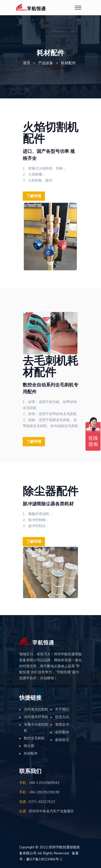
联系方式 (62, 717)
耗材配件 (31, 753)
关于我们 (62, 709)
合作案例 (62, 732)
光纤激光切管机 (36, 717)
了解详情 (34, 196)
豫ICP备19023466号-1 (44, 859)
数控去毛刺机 (34, 738)
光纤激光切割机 (36, 709)
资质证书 (62, 725)
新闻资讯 (62, 740)
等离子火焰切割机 (36, 728)
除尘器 (29, 746)
